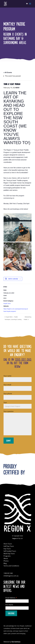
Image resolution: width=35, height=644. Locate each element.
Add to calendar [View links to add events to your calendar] (13, 279)
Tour (18, 404)
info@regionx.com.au (11, 576)
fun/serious (16, 642)
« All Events (8, 73)
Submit (9, 441)
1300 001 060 (23, 359)
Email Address (11, 598)
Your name (18, 378)
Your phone (18, 395)
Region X (15, 538)
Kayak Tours (7, 303)
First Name (9, 605)
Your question (18, 423)
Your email (18, 387)
